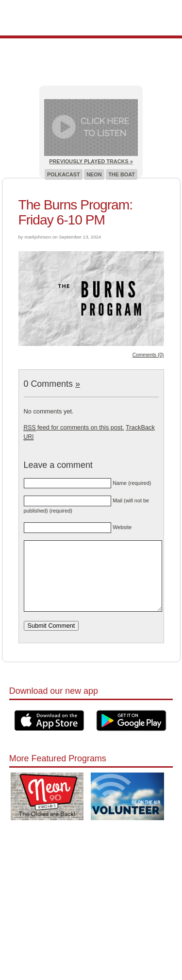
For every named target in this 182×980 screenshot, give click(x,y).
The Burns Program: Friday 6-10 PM (76, 212)
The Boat (122, 174)
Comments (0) (148, 355)
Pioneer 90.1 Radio (91, 18)
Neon (94, 174)
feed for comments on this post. (74, 427)
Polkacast (64, 174)
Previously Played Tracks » (91, 161)
